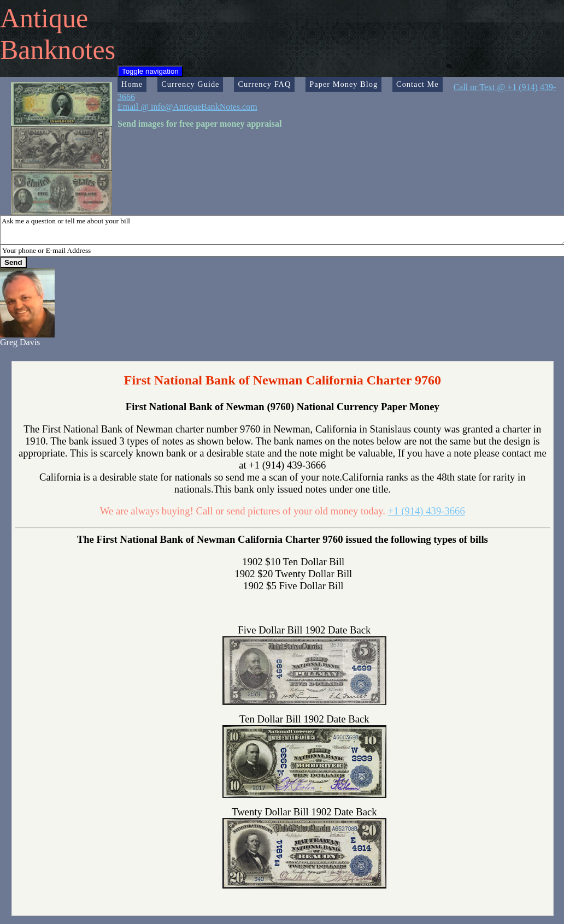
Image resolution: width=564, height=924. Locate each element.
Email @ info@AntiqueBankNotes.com (187, 107)
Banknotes (58, 50)
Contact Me (418, 84)
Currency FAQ (264, 84)
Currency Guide (190, 84)
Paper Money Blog (343, 84)
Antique (44, 18)
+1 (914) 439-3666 (427, 511)
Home (132, 84)
